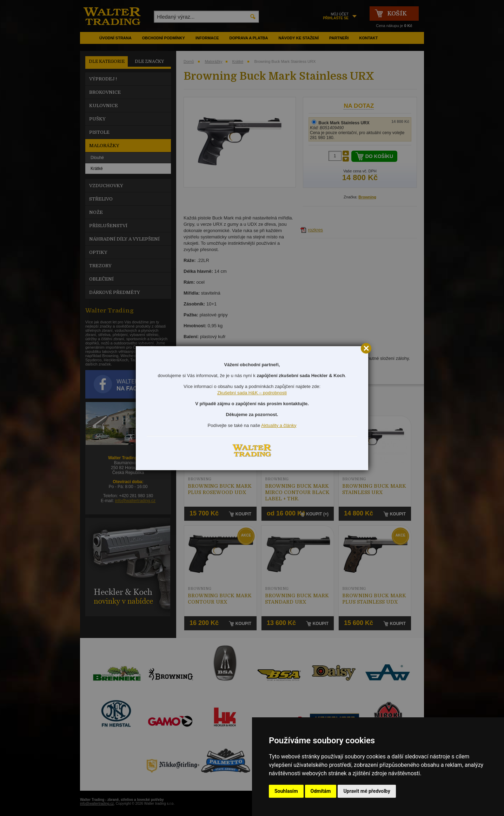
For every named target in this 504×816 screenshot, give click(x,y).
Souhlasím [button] (286, 791)
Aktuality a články (279, 425)
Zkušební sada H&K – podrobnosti (252, 393)
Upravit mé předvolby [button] (367, 791)
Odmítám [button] (321, 791)
